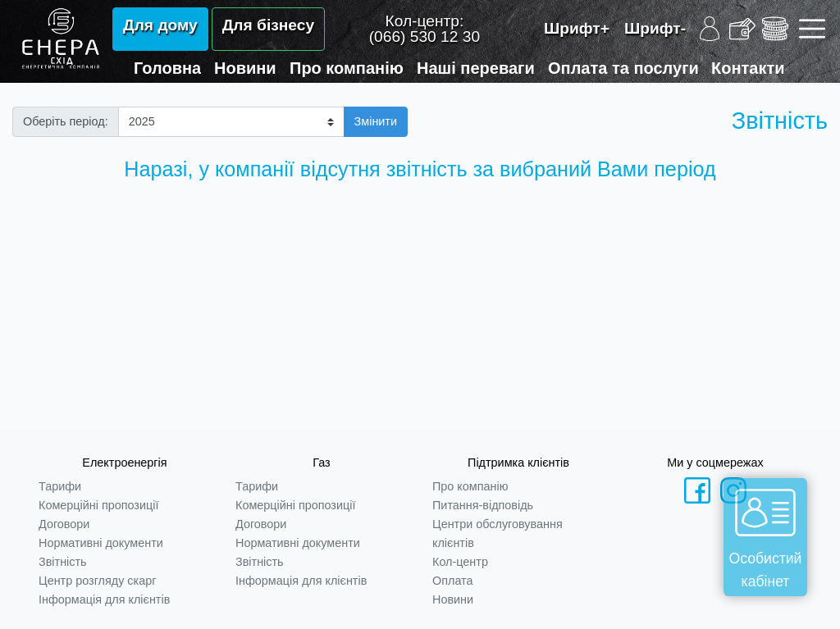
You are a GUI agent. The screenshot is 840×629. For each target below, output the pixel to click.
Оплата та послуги (623, 68)
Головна (167, 68)
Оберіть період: (66, 121)
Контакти (748, 68)
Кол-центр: (425, 29)
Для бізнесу (268, 25)
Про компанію (347, 68)
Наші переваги (476, 68)
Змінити (376, 121)
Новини (245, 68)
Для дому (160, 25)
